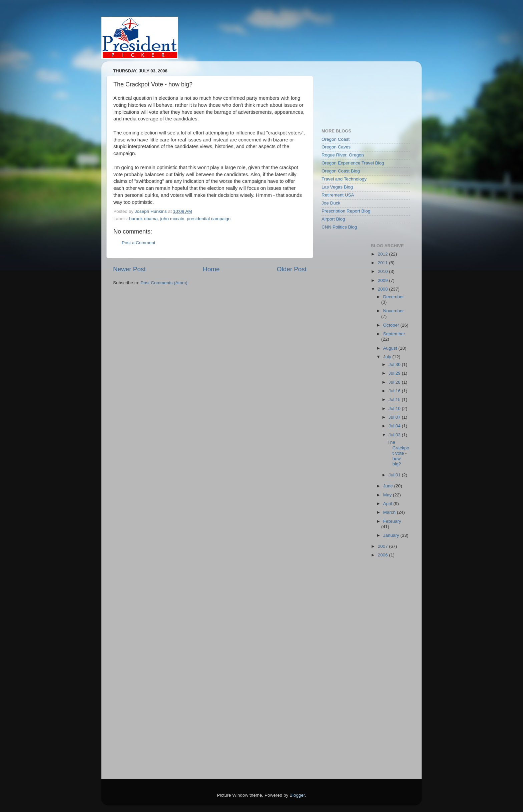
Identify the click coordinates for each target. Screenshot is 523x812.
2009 (383, 280)
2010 (383, 271)
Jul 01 (395, 475)
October (392, 325)
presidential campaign (209, 219)
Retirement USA (338, 195)
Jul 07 (395, 417)
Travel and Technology (344, 179)
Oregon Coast (336, 139)
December (394, 297)
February (392, 521)
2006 (383, 555)
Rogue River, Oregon (343, 155)
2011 (383, 263)
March (390, 512)
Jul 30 (395, 364)
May (388, 495)
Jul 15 (395, 399)
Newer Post (129, 269)
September (394, 334)
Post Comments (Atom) (164, 283)
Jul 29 (395, 373)
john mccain (172, 219)
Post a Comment (139, 243)
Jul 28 (395, 382)
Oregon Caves (336, 147)
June (389, 486)
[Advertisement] (352, 91)
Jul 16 (395, 391)
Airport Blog (333, 219)
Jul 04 (395, 426)
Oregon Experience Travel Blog (353, 163)
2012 (383, 254)
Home (211, 269)
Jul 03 (395, 435)
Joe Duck (331, 203)
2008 (383, 289)
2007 (383, 546)
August (391, 348)
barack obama (143, 219)
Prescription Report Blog (346, 211)
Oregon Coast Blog (341, 171)
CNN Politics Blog (339, 227)
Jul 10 (395, 409)
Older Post (292, 269)
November (394, 311)
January (392, 535)
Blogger (297, 795)
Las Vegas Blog (337, 187)
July (388, 357)
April (388, 504)
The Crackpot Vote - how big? (398, 453)
